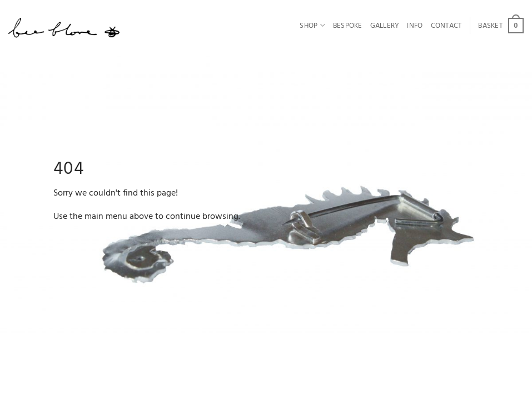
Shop (312, 26)
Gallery (385, 26)
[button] (501, 26)
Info (415, 26)
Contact (446, 26)
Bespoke (348, 26)
